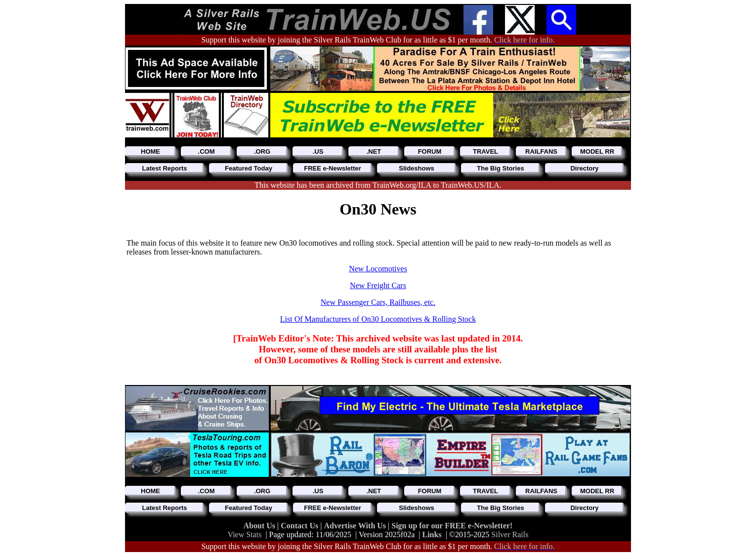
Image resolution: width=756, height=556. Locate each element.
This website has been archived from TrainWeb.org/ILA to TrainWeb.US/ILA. (378, 185)
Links (432, 535)
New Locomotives (378, 269)
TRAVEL (485, 151)
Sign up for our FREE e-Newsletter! (452, 526)
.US (318, 151)
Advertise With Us (356, 526)
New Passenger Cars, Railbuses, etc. (378, 302)
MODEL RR (597, 151)
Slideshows (417, 168)
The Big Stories (500, 168)
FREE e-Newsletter (333, 168)
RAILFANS (541, 151)
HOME (150, 151)
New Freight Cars (378, 285)
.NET (374, 151)
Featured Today (249, 168)
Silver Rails (510, 535)
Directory (584, 168)
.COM (207, 151)
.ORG (262, 151)
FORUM (430, 151)
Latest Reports (164, 168)
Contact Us (300, 526)
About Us (260, 526)
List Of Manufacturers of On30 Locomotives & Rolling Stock (378, 319)
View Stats (245, 535)
